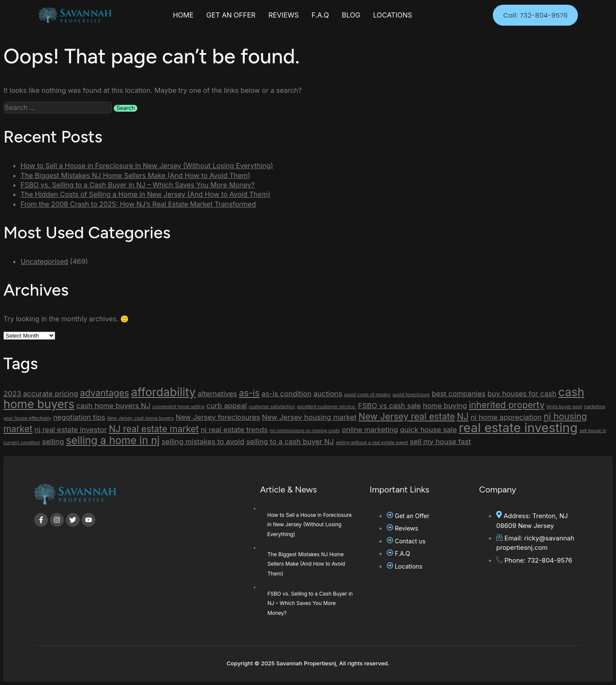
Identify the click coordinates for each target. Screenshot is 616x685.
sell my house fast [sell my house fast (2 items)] (440, 442)
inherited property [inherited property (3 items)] (507, 405)
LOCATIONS (392, 15)
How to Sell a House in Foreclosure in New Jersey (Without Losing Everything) (147, 166)
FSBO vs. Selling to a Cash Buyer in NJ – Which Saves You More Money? (138, 185)
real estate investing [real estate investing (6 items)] (518, 428)
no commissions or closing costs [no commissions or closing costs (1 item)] (305, 431)
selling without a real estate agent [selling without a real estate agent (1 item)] (372, 443)
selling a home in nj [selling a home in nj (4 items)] (113, 440)
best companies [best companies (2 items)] (459, 394)
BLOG (351, 15)
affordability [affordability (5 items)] (163, 392)
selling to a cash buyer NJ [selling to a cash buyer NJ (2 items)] (290, 442)
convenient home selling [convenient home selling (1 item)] (178, 407)
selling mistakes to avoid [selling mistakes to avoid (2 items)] (203, 442)
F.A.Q (320, 15)
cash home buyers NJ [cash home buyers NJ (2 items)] (114, 406)
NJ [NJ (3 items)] (463, 417)
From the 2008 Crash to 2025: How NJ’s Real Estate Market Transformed (138, 204)
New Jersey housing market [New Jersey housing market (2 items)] (309, 417)
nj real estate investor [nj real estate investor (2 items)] (71, 430)
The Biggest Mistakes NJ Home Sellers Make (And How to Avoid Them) (135, 175)
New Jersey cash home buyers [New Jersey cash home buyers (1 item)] (141, 418)
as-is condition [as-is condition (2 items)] (286, 394)
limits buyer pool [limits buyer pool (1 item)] (564, 407)
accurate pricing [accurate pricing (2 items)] (51, 394)
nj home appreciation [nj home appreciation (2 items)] (506, 417)
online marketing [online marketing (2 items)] (370, 430)
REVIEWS (283, 15)
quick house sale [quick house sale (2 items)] (428, 430)
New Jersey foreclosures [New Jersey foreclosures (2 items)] (218, 417)
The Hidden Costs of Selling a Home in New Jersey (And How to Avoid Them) (145, 194)
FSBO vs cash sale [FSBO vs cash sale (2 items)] (389, 406)
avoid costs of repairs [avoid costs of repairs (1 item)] (367, 395)
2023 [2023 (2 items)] (12, 394)
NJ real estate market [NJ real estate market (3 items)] (154, 429)
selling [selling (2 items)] (53, 442)
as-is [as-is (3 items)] (249, 393)
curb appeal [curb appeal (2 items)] (227, 406)
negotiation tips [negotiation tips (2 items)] (79, 417)
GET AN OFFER (231, 15)
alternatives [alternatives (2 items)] (217, 394)
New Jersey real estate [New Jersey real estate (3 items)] (407, 417)
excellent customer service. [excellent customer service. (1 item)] (326, 407)
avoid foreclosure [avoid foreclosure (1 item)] (411, 395)
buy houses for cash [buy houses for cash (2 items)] (522, 394)
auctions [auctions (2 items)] (328, 394)
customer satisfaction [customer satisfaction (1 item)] (272, 407)
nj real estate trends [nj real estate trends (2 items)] (234, 430)
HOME (183, 15)
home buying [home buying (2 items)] (445, 406)
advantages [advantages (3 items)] (105, 393)
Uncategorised (44, 261)
